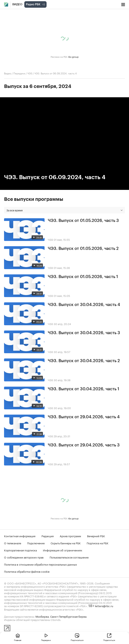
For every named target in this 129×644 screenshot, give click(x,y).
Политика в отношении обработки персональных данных (41, 564)
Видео (17, 4)
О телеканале (13, 543)
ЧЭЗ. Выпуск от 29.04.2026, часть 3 (84, 445)
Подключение (36, 543)
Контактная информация (20, 536)
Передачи (19, 73)
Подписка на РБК (98, 543)
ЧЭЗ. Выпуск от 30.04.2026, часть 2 (84, 361)
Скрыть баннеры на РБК (66, 543)
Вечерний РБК (96, 536)
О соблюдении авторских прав (24, 557)
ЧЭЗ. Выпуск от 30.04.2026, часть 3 (84, 333)
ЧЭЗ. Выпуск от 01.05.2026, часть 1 (83, 277)
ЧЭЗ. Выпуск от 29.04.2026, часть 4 (84, 417)
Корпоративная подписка (20, 550)
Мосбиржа (42, 616)
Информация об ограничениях (63, 550)
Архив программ (70, 536)
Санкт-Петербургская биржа (68, 616)
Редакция (48, 536)
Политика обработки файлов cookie (27, 571)
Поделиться (109, 640)
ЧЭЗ (30, 73)
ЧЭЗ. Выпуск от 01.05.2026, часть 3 (83, 221)
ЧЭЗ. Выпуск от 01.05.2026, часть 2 (83, 249)
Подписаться (77, 640)
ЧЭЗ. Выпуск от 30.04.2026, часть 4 (84, 305)
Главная (18, 640)
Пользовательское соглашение (69, 557)
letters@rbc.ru (104, 606)
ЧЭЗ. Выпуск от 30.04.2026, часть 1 (83, 389)
